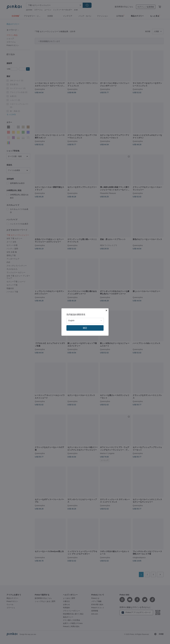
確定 (85, 328)
